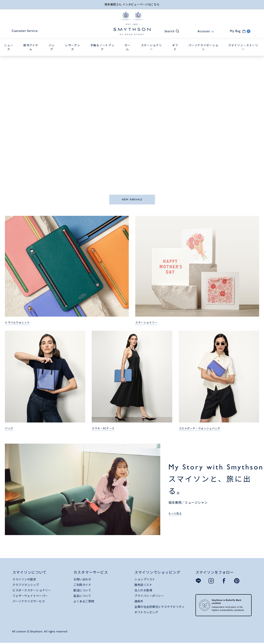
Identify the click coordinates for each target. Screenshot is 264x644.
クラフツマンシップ (26, 585)
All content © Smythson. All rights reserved (40, 632)
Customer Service (26, 32)
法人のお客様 (143, 591)
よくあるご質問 (84, 602)
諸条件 (139, 602)
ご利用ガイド (82, 585)
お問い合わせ (82, 580)
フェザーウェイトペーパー (30, 596)
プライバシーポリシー (149, 596)
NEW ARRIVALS (132, 200)
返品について (82, 596)
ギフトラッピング (146, 613)
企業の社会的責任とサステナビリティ (160, 607)
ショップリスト (145, 580)
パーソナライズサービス (29, 602)
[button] (170, 31)
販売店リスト (143, 585)
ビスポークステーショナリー (32, 591)
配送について (82, 591)
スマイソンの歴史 (24, 580)
